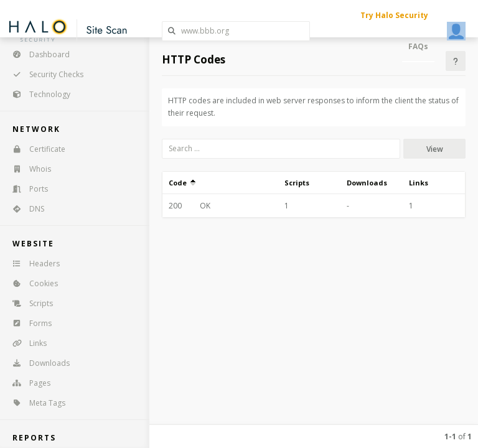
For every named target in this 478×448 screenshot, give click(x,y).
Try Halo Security (394, 15)
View (435, 149)
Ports (26, 189)
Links (26, 343)
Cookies (31, 283)
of (458, 436)
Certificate (35, 149)
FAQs (418, 46)
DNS (24, 209)
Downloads (37, 363)
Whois (28, 169)
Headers (32, 264)
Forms (28, 323)
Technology (37, 94)
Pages (27, 383)
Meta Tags (35, 403)
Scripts (29, 303)
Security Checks (44, 74)
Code (182, 183)
